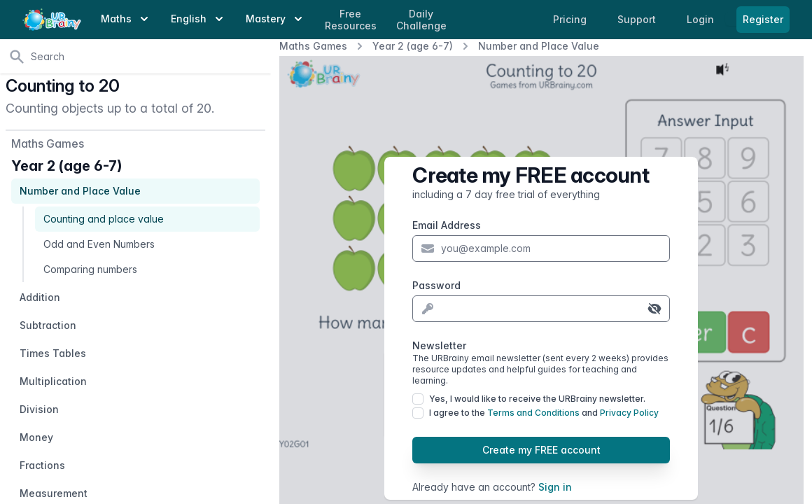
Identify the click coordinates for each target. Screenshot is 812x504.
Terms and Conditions (533, 413)
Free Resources (351, 20)
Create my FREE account (541, 450)
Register (763, 19)
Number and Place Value (539, 46)
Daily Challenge (421, 20)
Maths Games (313, 46)
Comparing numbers (90, 269)
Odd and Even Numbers (99, 244)
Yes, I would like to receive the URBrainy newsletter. (537, 399)
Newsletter (541, 363)
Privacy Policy (629, 413)
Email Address (447, 225)
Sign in (555, 487)
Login (702, 19)
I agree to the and (544, 413)
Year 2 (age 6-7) (413, 46)
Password (436, 285)
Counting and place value (104, 219)
